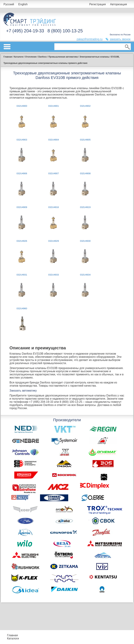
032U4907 (54, 173)
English (23, 4)
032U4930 (85, 241)
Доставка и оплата (55, 640)
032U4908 (85, 173)
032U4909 (22, 207)
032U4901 (54, 106)
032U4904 (54, 140)
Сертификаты (87, 638)
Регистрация (98, 4)
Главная (12, 635)
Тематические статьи (112, 638)
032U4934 (85, 275)
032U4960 (22, 308)
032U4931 (22, 275)
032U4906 (22, 173)
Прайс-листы (31, 635)
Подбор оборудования (57, 634)
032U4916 (54, 207)
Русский (9, 4)
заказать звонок (120, 39)
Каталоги (13, 638)
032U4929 (54, 241)
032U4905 (85, 140)
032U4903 (22, 140)
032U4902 (85, 106)
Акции (82, 635)
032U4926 (22, 241)
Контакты (32, 640)
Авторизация (118, 4)
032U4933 (54, 275)
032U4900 (22, 106)
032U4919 (85, 207)
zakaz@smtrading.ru (89, 39)
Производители (113, 634)
